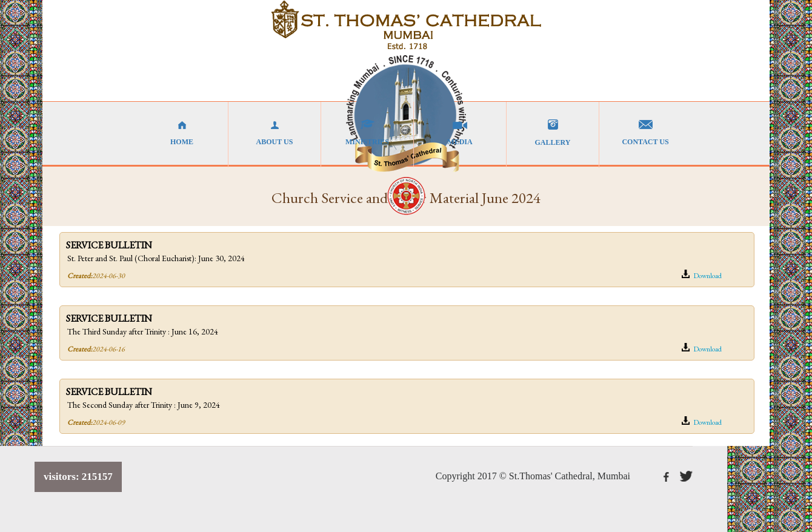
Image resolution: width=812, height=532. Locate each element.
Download (701, 275)
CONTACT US (645, 133)
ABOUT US (275, 133)
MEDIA (460, 133)
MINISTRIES (367, 133)
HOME (182, 133)
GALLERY (553, 133)
